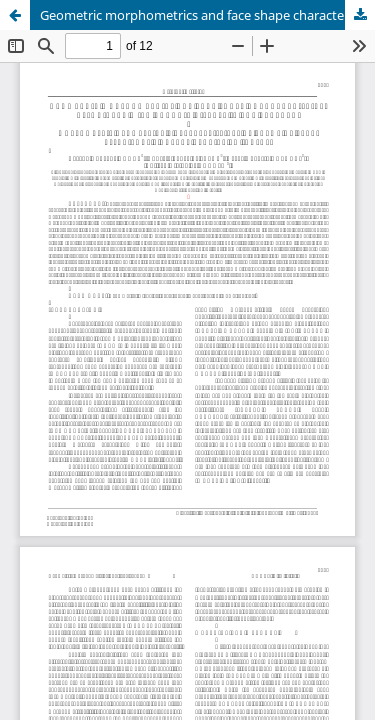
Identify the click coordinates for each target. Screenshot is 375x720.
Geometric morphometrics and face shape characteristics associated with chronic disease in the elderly (207, 15)
